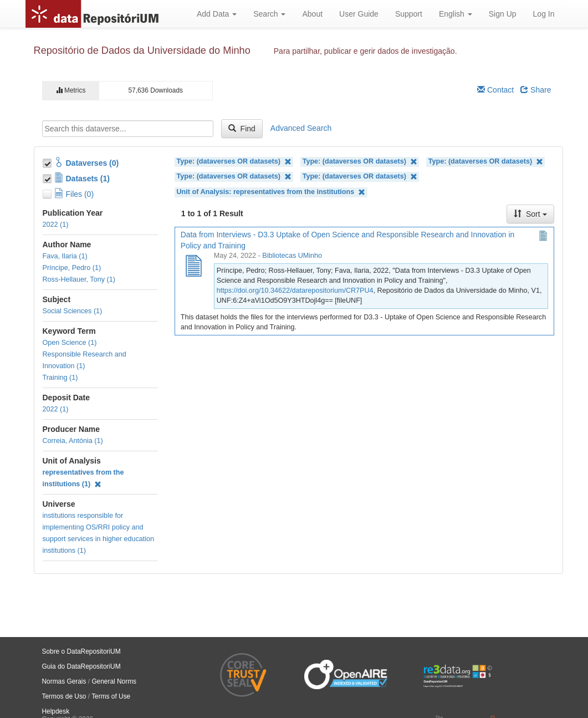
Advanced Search (301, 128)
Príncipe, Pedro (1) (72, 268)
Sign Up (503, 14)
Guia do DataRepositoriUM (81, 666)
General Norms (114, 681)
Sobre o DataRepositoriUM (81, 651)
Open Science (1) (70, 343)
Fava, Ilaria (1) (65, 256)
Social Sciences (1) (73, 311)
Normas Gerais (64, 681)
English (456, 14)
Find (242, 129)
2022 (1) (56, 225)
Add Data (217, 14)
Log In (544, 14)
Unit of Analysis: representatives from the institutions (271, 192)
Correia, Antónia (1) (73, 441)
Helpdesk (56, 711)
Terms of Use (111, 696)
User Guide (359, 14)
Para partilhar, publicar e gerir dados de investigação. (365, 51)
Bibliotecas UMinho (292, 256)
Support (409, 14)
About (312, 14)
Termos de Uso (64, 696)
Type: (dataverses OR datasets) (234, 162)
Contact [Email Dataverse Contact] (495, 90)
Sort (530, 214)
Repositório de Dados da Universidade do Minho (142, 50)
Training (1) (60, 378)
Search (269, 14)
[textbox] (128, 129)
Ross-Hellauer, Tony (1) (79, 279)
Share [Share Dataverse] (536, 90)
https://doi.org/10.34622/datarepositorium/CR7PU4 (295, 291)
